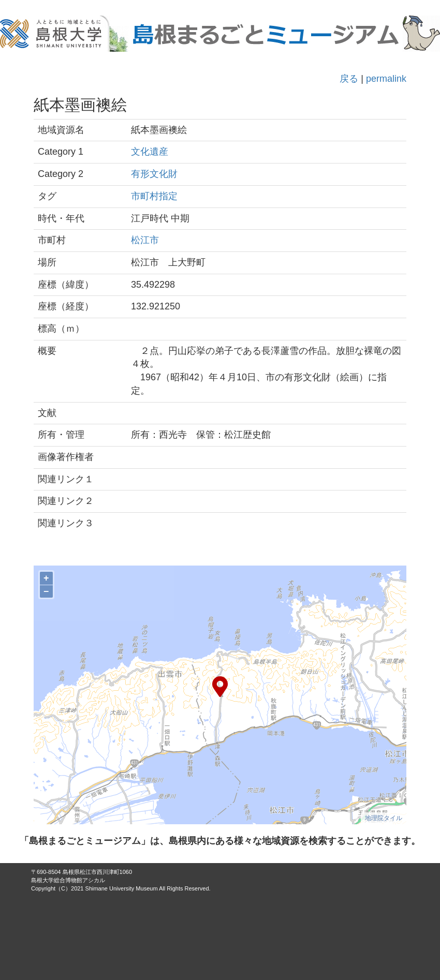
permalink (386, 79)
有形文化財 (154, 174)
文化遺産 (150, 152)
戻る (349, 79)
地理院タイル (384, 818)
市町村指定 (154, 196)
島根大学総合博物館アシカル (68, 880)
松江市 (145, 240)
